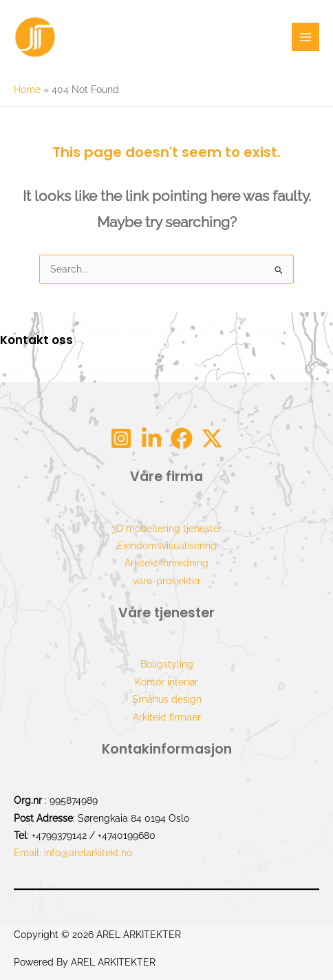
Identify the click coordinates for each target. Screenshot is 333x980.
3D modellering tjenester (167, 529)
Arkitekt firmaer (167, 717)
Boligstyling (167, 664)
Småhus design (167, 699)
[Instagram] (121, 438)
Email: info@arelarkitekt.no (73, 853)
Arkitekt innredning (166, 563)
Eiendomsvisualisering (167, 546)
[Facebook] (182, 438)
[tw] (212, 438)
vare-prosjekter (167, 581)
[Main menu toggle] (306, 37)
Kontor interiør (166, 682)
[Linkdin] (151, 438)
